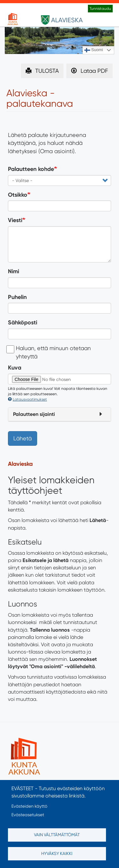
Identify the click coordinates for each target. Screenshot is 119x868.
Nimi (13, 271)
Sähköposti (23, 322)
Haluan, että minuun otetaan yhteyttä (49, 352)
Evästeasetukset (28, 815)
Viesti (15, 220)
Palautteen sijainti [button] (34, 414)
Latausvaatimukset (27, 399)
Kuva (15, 368)
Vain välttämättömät (57, 835)
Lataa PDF (94, 71)
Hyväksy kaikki (57, 853)
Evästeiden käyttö (29, 806)
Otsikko (18, 195)
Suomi (94, 50)
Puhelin (17, 297)
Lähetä (23, 438)
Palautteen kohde (31, 169)
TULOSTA (47, 71)
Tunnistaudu (100, 9)
